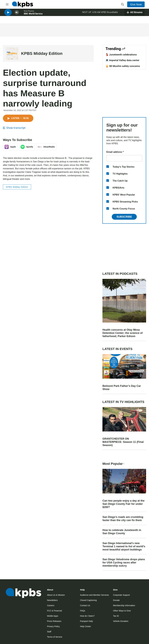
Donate (116, 600)
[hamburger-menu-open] (7, 4)
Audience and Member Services (94, 595)
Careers (51, 605)
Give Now (136, 4)
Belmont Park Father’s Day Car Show (122, 388)
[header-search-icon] (123, 4)
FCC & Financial (54, 611)
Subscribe (124, 217)
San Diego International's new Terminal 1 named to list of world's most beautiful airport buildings (124, 546)
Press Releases (54, 621)
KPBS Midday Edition (42, 53)
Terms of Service (55, 637)
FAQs (83, 611)
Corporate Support (121, 595)
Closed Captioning (88, 600)
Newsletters (52, 600)
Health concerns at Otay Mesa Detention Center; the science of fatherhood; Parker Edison (123, 333)
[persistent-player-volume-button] (17, 15)
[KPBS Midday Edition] (12, 53)
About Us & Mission (56, 595)
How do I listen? (87, 616)
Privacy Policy (53, 626)
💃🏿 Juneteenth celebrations (121, 55)
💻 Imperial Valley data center (122, 60)
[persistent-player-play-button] (8, 15)
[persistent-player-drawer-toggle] (135, 15)
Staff (49, 632)
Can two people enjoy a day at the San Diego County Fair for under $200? (123, 504)
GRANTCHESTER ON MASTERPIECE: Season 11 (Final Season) (123, 442)
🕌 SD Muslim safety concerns (123, 66)
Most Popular (114, 464)
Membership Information (124, 605)
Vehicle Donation (121, 621)
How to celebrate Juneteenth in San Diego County (122, 532)
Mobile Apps (53, 616)
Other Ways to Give (122, 611)
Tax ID (116, 616)
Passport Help (86, 621)
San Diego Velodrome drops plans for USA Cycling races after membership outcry (124, 563)
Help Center (85, 626)
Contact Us (85, 605)
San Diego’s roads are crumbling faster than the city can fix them (123, 519)
